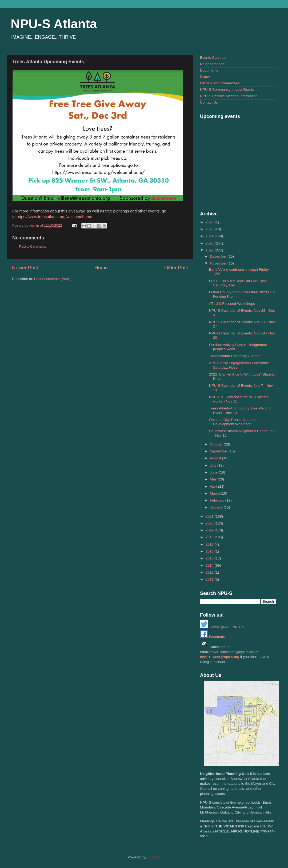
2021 (210, 516)
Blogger (154, 857)
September (219, 451)
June (214, 472)
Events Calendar (213, 58)
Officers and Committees (220, 83)
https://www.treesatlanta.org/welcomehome (55, 217)
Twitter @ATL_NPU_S (222, 627)
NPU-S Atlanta (54, 24)
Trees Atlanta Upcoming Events (234, 356)
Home (101, 268)
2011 (210, 579)
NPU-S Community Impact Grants (227, 90)
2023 (210, 243)
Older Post (176, 268)
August (216, 458)
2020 (210, 523)
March (215, 493)
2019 (210, 530)
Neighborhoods (212, 64)
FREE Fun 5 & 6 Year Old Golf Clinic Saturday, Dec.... (238, 283)
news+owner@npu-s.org (220, 657)
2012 (210, 572)
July (214, 465)
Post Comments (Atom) (53, 279)
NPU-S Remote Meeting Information (229, 96)
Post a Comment (32, 246)
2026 (210, 222)
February (218, 500)
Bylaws (206, 77)
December (219, 256)
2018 (210, 537)
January (217, 507)
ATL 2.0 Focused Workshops (232, 304)
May (214, 479)
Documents (209, 70)
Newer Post (25, 268)
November (219, 263)
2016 (210, 551)
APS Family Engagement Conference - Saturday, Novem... (240, 365)
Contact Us (209, 102)
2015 (210, 558)
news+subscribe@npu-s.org (232, 652)
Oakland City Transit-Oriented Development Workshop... (233, 422)
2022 (210, 250)
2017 (210, 544)
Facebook (212, 637)
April (214, 486)
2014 (210, 565)
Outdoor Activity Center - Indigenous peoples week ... (238, 347)
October (217, 444)
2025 (210, 229)
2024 (210, 236)
